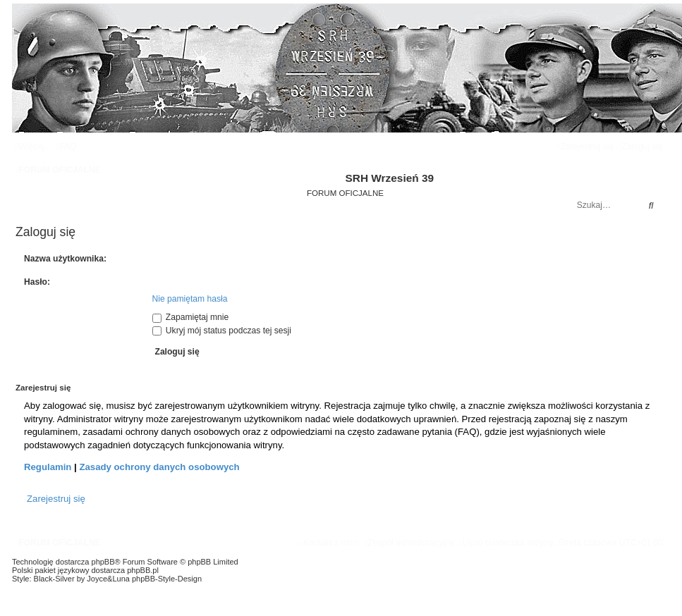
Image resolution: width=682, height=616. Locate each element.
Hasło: (37, 282)
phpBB (103, 562)
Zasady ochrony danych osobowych (159, 467)
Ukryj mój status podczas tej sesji (222, 331)
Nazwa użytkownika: (65, 259)
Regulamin (48, 467)
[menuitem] (67, 147)
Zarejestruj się (56, 499)
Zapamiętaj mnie (191, 317)
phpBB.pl (143, 570)
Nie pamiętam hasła (190, 299)
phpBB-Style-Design (167, 579)
